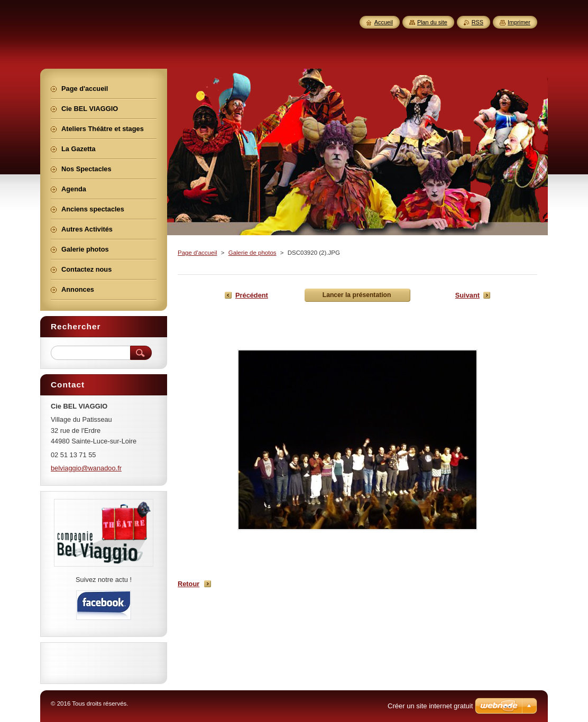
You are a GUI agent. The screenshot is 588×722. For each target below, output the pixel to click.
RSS (477, 22)
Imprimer (519, 22)
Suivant (467, 295)
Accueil (384, 22)
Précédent (252, 295)
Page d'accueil (197, 253)
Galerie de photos (252, 253)
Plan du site (432, 22)
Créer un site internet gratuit (430, 706)
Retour (189, 584)
